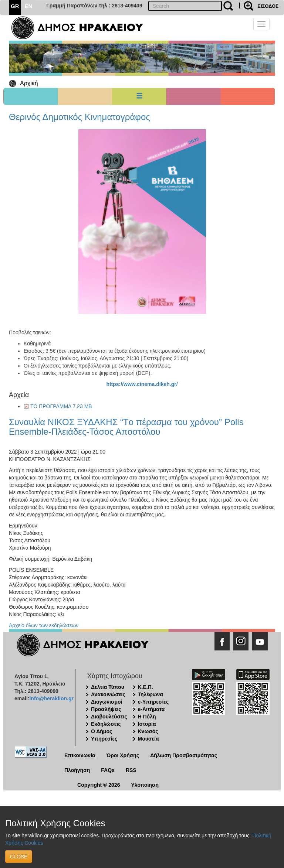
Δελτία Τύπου (108, 687)
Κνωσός (148, 731)
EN (29, 6)
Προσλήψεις (106, 709)
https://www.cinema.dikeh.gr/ (142, 384)
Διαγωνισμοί (106, 702)
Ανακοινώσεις (108, 694)
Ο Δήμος (102, 731)
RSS (131, 770)
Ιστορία (147, 724)
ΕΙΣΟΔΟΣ (268, 6)
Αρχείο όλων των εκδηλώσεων (44, 625)
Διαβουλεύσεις (109, 717)
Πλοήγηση (77, 770)
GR (15, 6)
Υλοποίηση (145, 785)
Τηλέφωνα (151, 694)
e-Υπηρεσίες (153, 702)
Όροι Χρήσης (123, 755)
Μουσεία (148, 739)
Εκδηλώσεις (106, 724)
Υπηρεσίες (104, 739)
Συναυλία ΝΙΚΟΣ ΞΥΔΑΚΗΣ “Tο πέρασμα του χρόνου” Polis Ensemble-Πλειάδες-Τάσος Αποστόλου (126, 427)
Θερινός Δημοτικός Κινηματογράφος (80, 117)
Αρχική (29, 83)
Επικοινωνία (80, 755)
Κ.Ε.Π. (146, 687)
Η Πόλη (147, 717)
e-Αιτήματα (151, 709)
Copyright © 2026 (99, 785)
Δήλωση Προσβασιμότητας (184, 755)
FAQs (108, 770)
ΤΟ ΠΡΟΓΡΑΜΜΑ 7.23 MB (61, 406)
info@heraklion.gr (51, 698)
